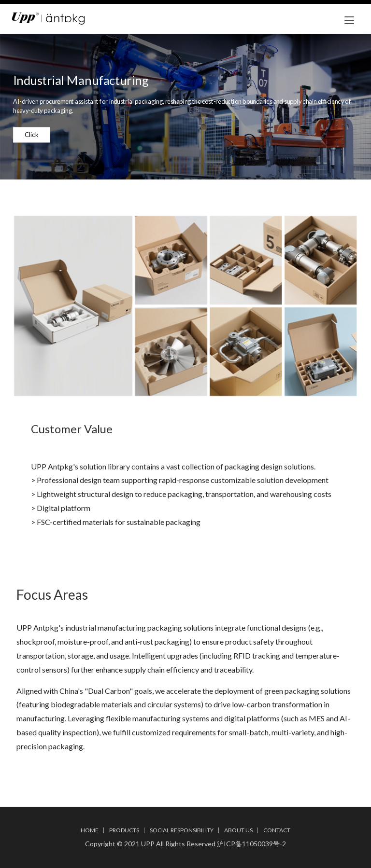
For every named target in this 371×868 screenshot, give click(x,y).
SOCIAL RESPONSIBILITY (182, 830)
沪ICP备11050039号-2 (251, 844)
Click (32, 134)
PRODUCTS (124, 830)
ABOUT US (238, 830)
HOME (90, 830)
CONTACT (277, 830)
